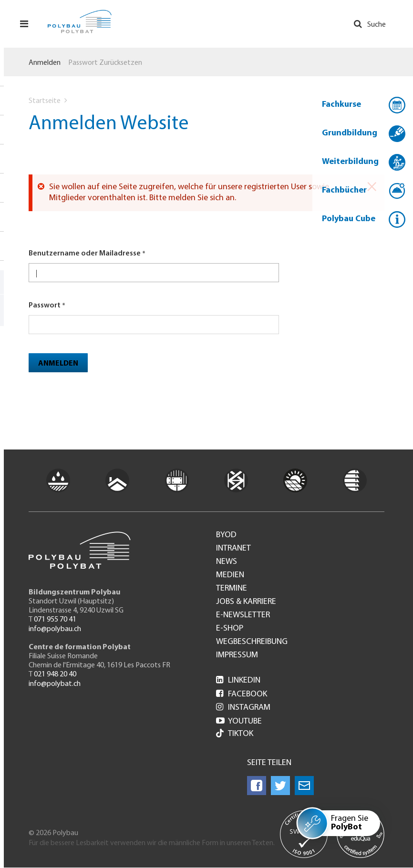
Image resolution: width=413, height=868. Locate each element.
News (227, 562)
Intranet (233, 549)
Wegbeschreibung (252, 642)
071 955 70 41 (55, 620)
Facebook (242, 694)
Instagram (243, 708)
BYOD (226, 535)
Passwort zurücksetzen (105, 63)
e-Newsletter (243, 615)
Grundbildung (350, 133)
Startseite (45, 101)
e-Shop (230, 629)
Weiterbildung (350, 162)
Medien (230, 575)
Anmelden (45, 63)
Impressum (237, 655)
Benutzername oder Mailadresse (85, 254)
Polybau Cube (349, 219)
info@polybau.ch (55, 629)
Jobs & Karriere (246, 602)
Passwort (45, 306)
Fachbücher (344, 190)
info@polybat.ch (55, 684)
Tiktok (235, 734)
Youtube (239, 721)
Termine (232, 589)
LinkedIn (238, 680)
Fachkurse (341, 105)
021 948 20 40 (55, 674)
